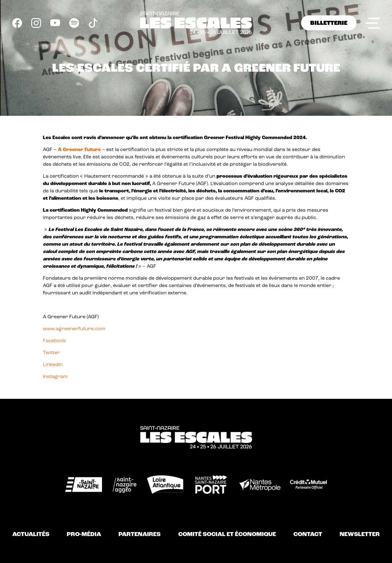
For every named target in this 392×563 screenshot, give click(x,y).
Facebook (55, 341)
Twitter (51, 353)
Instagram (55, 377)
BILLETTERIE (329, 23)
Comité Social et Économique (227, 535)
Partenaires (139, 535)
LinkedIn (53, 365)
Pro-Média (84, 535)
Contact (308, 535)
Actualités (31, 535)
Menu (373, 22)
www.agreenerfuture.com (74, 329)
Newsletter (360, 535)
